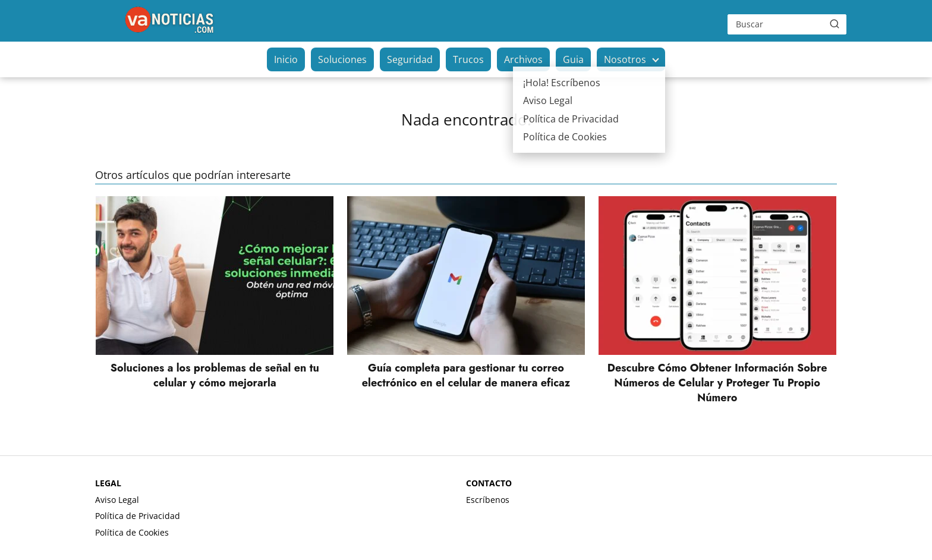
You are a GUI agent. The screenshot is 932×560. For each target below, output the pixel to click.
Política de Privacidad (138, 516)
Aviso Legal (117, 500)
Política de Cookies (132, 532)
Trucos (468, 59)
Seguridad (410, 59)
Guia (573, 59)
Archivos (523, 59)
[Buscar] (835, 24)
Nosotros (625, 59)
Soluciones (342, 59)
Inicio (286, 59)
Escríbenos (488, 500)
